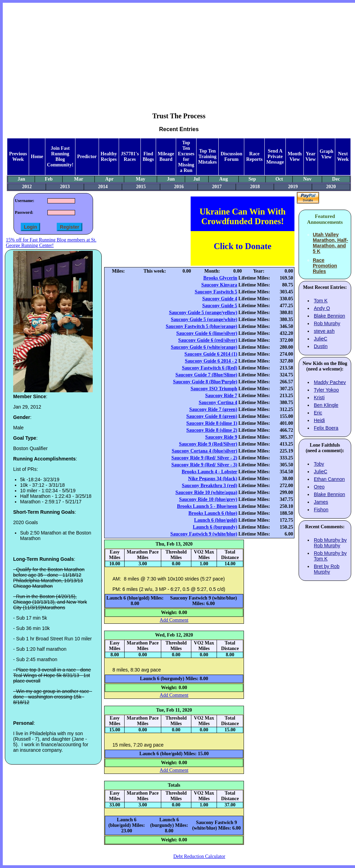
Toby (319, 464)
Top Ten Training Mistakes (208, 157)
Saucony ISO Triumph (214, 389)
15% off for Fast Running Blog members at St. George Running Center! (51, 243)
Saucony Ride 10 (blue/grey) (208, 499)
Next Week (343, 157)
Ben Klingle (326, 405)
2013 (65, 187)
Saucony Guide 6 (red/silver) (208, 340)
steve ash (324, 331)
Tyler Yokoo (326, 390)
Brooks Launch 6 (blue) (213, 513)
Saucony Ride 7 (221, 396)
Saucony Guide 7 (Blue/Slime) (206, 375)
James (321, 502)
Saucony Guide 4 (220, 299)
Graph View (327, 154)
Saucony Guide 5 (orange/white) (204, 319)
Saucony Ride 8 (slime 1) (212, 423)
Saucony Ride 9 (221, 437)
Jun (171, 179)
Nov (307, 179)
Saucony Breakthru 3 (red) (209, 486)
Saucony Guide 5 (220, 306)
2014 (103, 187)
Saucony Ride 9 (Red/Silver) (208, 444)
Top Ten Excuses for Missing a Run (186, 157)
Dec (336, 179)
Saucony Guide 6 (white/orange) (204, 347)
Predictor (87, 157)
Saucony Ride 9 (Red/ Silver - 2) (204, 458)
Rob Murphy (327, 323)
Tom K (321, 301)
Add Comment (174, 620)
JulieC (321, 339)
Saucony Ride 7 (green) (213, 409)
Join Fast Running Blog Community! (60, 157)
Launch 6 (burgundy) (215, 527)
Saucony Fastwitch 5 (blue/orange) (202, 326)
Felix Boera (326, 428)
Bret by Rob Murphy (327, 569)
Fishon (321, 510)
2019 (293, 187)
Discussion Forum (231, 157)
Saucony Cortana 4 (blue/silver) (204, 451)
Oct (279, 179)
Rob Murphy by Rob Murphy (330, 543)
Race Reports (254, 157)
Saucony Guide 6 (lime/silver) (207, 333)
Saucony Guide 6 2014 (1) (211, 354)
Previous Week (18, 157)
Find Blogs (148, 157)
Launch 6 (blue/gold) (216, 520)
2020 (331, 187)
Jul (197, 179)
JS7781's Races (130, 157)
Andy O (322, 308)
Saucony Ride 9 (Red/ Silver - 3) (204, 465)
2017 (217, 187)
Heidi (319, 420)
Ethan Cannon (329, 479)
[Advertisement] (179, 52)
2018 (255, 187)
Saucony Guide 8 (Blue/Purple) (205, 382)
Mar (79, 179)
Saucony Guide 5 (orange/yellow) (203, 313)
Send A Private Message (275, 157)
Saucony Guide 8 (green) (212, 416)
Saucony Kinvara (219, 285)
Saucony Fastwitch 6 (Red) (210, 368)
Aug (224, 179)
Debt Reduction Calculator (199, 856)
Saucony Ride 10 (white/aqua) (206, 492)
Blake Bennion (329, 316)
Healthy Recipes (109, 157)
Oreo (319, 487)
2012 (27, 187)
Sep (252, 179)
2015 (141, 187)
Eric (318, 413)
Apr (109, 179)
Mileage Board (166, 157)
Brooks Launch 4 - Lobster (210, 472)
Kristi (319, 398)
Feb (49, 179)
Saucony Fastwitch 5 (216, 292)
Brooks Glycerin (220, 278)
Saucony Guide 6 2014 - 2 (211, 361)
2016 (179, 187)
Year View (311, 157)
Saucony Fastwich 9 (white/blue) (204, 534)
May (141, 179)
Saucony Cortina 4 (218, 403)
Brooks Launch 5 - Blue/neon (207, 506)
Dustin (321, 346)
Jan (21, 179)
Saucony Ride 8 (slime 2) (212, 430)
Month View (294, 157)
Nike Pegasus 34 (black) (213, 479)
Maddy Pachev (330, 382)
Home (37, 157)
